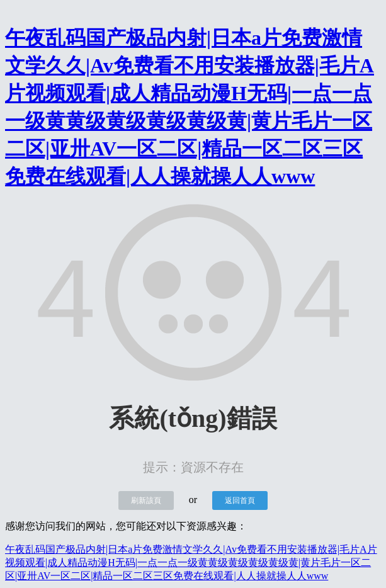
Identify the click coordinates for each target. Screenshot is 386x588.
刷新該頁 (146, 500)
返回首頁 (240, 500)
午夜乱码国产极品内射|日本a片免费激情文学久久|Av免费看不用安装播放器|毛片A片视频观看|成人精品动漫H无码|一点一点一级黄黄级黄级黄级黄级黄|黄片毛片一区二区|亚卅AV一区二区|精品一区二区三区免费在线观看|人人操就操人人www (191, 563)
